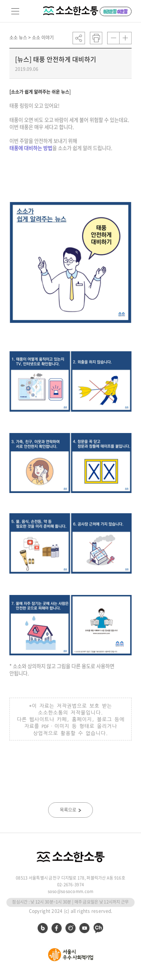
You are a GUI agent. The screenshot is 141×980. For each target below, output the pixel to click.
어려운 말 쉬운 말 (116, 11)
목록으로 (70, 810)
